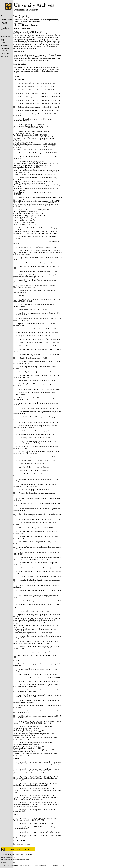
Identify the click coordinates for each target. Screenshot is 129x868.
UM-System (5, 28)
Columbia (5, 30)
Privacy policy (66, 866)
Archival (4, 41)
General (4, 42)
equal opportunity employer (13, 862)
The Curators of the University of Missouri (18, 866)
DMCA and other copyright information (51, 866)
